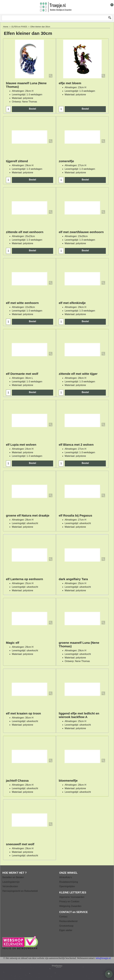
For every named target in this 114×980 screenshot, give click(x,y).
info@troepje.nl (103, 958)
